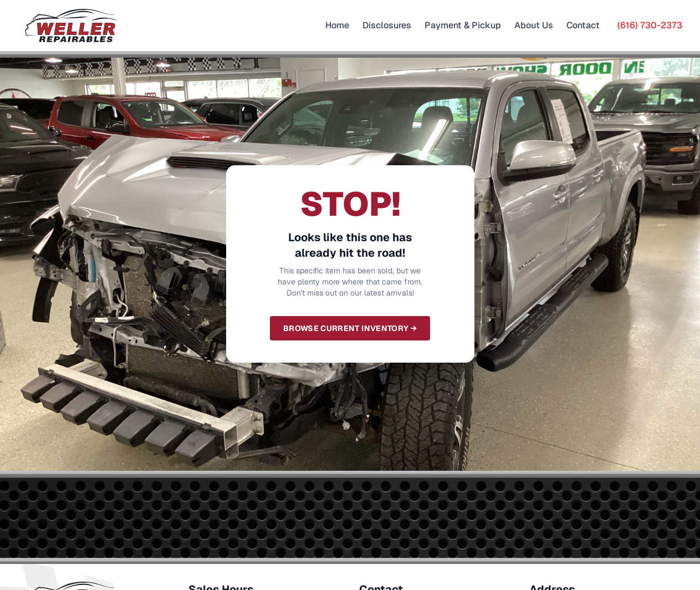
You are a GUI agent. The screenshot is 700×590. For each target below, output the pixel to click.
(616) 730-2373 (650, 25)
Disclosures (387, 25)
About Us (534, 25)
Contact (583, 25)
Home (337, 25)
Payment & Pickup (463, 25)
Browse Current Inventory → (350, 328)
